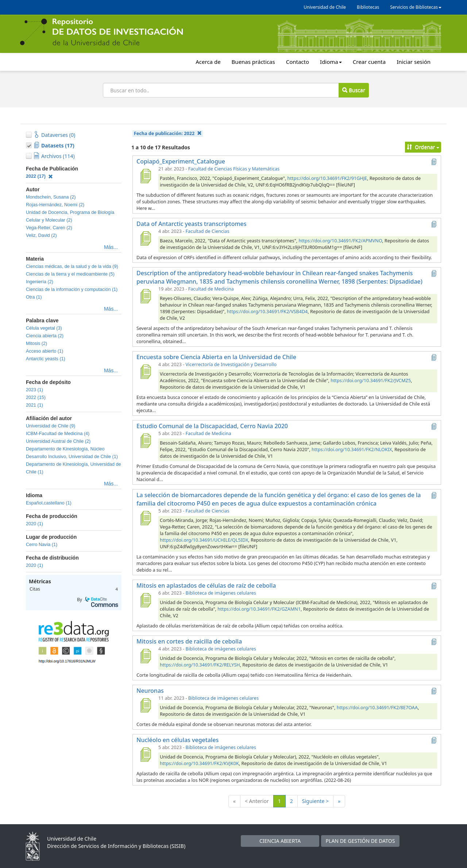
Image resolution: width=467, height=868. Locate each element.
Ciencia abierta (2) (45, 336)
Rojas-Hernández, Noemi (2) (55, 205)
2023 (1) (34, 390)
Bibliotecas (368, 7)
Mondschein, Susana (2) (51, 197)
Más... (111, 247)
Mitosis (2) (36, 343)
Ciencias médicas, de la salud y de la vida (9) (72, 266)
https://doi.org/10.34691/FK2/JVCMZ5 (371, 381)
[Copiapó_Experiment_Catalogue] (145, 176)
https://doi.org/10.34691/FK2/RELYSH (200, 665)
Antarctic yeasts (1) (46, 359)
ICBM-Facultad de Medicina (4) (58, 434)
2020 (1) (34, 524)
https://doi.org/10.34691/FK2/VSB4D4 (267, 312)
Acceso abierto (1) (45, 351)
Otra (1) (34, 297)
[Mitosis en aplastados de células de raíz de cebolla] (145, 600)
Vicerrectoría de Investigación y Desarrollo (231, 364)
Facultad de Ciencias (208, 231)
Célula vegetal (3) (44, 328)
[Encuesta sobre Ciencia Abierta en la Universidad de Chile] (145, 372)
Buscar (354, 90)
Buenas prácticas (253, 62)
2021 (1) (34, 405)
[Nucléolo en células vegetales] (145, 754)
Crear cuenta (369, 62)
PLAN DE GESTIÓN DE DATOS (360, 841)
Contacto (298, 62)
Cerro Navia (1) (42, 545)
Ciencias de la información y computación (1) (72, 289)
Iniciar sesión (414, 62)
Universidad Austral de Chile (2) (58, 441)
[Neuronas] (145, 705)
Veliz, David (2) (41, 235)
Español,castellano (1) (49, 503)
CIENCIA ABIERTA (280, 841)
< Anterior (257, 801)
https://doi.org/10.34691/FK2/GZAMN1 (259, 609)
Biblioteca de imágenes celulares (221, 593)
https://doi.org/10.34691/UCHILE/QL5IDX (204, 540)
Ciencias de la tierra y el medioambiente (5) (70, 274)
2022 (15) (36, 397)
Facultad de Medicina (211, 289)
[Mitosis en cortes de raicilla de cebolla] (145, 656)
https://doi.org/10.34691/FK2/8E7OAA (377, 708)
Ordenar (423, 147)
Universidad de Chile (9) (51, 426)
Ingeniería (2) (40, 282)
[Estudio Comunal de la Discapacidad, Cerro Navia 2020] (145, 441)
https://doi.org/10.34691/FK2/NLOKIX (352, 450)
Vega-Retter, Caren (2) (49, 228)
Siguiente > (315, 801)
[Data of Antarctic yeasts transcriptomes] (145, 238)
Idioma (331, 62)
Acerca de (208, 62)
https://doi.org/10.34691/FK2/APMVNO (340, 241)
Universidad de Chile (325, 7)
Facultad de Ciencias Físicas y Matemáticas (234, 169)
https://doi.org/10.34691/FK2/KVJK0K (199, 763)
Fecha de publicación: (168, 133)
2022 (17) (39, 176)
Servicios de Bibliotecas (416, 7)
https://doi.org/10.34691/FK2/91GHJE (327, 178)
